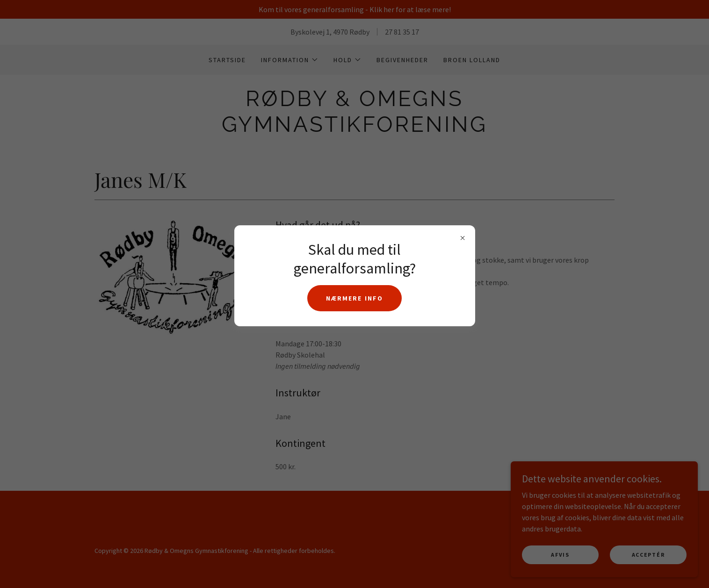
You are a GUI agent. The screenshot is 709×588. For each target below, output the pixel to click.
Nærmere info (354, 298)
